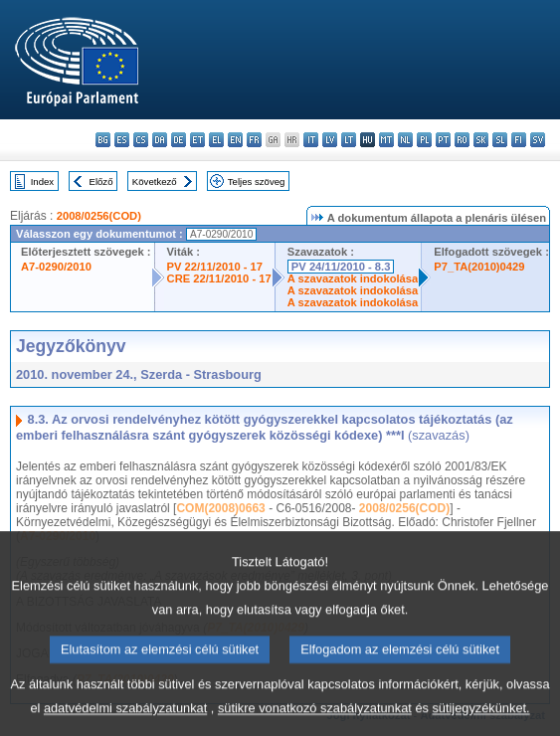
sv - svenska (538, 140)
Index (42, 182)
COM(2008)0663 (220, 508)
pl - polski (424, 140)
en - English (235, 140)
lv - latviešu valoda (330, 140)
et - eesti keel (197, 140)
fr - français (254, 140)
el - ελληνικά (216, 140)
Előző (101, 182)
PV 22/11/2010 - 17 (215, 267)
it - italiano (311, 140)
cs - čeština (141, 140)
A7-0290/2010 (56, 267)
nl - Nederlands (405, 140)
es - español (122, 140)
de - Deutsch (179, 140)
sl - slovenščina (500, 140)
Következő (155, 182)
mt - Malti (386, 140)
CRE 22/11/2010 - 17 (219, 278)
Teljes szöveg (257, 182)
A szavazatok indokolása (353, 278)
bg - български (103, 140)
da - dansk (160, 140)
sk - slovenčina (481, 140)
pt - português (443, 140)
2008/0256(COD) (99, 216)
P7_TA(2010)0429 (479, 267)
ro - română (462, 140)
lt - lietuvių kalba (349, 140)
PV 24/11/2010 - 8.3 (341, 267)
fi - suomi (519, 140)
